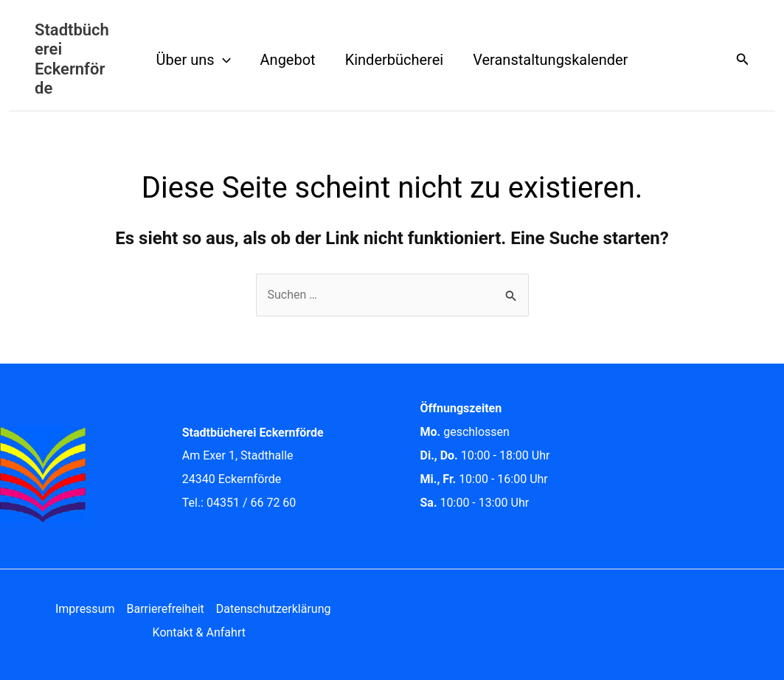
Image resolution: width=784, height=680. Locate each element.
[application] (223, 60)
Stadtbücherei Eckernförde (72, 59)
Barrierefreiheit (165, 609)
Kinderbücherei (395, 60)
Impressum (85, 609)
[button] (743, 59)
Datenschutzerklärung (274, 609)
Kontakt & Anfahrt (199, 632)
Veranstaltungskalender (550, 60)
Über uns (194, 60)
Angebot (288, 60)
